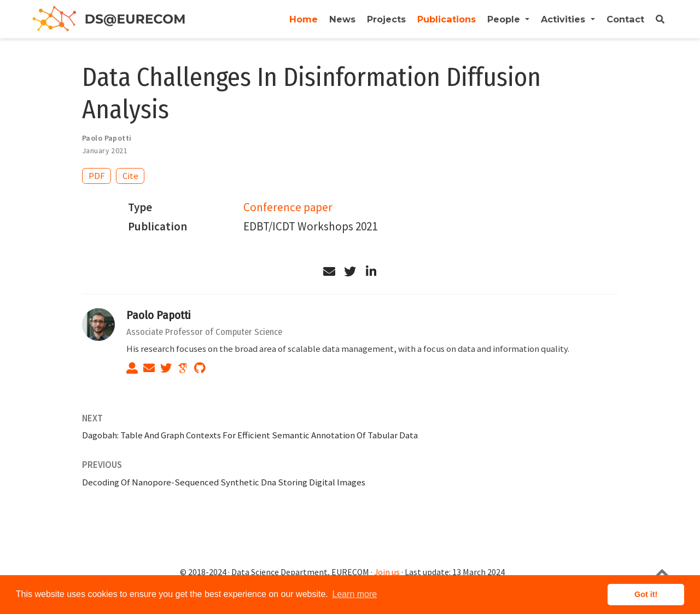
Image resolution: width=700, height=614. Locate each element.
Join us (387, 572)
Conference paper (288, 207)
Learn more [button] (354, 594)
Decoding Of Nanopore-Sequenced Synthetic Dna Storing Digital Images (224, 482)
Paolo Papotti (158, 315)
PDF (97, 176)
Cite (130, 176)
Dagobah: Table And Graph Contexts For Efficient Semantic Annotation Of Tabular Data (250, 435)
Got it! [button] (646, 594)
